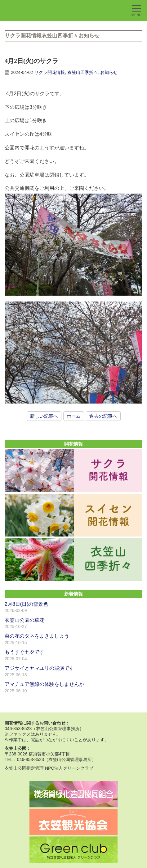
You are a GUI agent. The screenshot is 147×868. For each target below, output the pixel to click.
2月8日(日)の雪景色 (26, 604)
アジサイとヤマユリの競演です (39, 668)
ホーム (74, 416)
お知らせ (109, 72)
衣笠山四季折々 (82, 72)
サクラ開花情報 (50, 72)
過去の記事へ (103, 416)
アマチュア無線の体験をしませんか (44, 684)
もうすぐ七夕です (24, 652)
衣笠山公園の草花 (24, 620)
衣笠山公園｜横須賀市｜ (39, 11)
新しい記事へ (44, 416)
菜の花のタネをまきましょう (37, 636)
